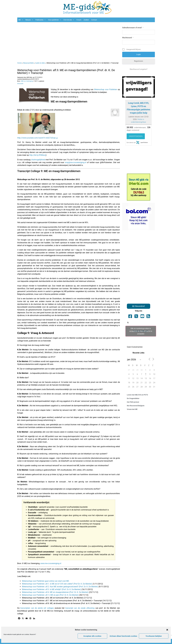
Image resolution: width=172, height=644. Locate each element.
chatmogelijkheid (38, 160)
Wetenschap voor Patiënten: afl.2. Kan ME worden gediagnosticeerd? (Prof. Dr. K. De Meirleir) (60, 587)
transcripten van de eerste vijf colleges (37, 608)
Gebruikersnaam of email (133, 28)
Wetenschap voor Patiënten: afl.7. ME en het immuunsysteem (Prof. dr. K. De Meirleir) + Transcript (62, 601)
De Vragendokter (133, 398)
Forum (79, 20)
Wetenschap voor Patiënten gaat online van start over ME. (46, 581)
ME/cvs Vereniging (27, 81)
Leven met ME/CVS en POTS (137, 395)
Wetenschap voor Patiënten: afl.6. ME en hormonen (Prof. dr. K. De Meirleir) (53, 598)
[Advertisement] (69, 41)
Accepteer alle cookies (92, 636)
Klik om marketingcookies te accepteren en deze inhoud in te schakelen (141, 331)
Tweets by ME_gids (141, 331)
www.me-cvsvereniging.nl (51, 563)
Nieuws (29, 20)
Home (19, 63)
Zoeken (86, 20)
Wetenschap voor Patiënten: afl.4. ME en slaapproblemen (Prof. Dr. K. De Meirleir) (55, 592)
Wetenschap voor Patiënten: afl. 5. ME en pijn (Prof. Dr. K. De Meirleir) (50, 595)
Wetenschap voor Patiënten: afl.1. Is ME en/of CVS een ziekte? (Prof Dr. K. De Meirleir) (57, 584)
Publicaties (41, 20)
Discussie (20, 84)
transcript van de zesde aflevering (80, 608)
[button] (167, 630)
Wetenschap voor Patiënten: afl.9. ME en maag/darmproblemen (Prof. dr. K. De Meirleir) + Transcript (66, 72)
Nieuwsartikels (28, 63)
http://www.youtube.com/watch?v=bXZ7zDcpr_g (37, 138)
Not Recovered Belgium (136, 406)
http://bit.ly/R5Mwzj (38, 155)
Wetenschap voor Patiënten (106, 89)
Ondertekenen (136, 136)
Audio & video (40, 63)
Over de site (69, 20)
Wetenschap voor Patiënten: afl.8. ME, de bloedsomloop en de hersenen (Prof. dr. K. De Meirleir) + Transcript (66, 603)
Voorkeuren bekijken (154, 636)
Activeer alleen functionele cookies (123, 636)
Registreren (139, 61)
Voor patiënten (55, 20)
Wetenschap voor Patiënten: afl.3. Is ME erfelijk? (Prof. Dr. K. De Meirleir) (51, 589)
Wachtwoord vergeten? (139, 69)
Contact (94, 20)
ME (21, 20)
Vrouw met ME (132, 409)
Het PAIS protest (133, 402)
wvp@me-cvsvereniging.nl (76, 162)
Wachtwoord (128, 38)
